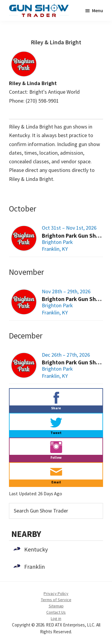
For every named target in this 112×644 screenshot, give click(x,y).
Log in (56, 618)
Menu (98, 10)
